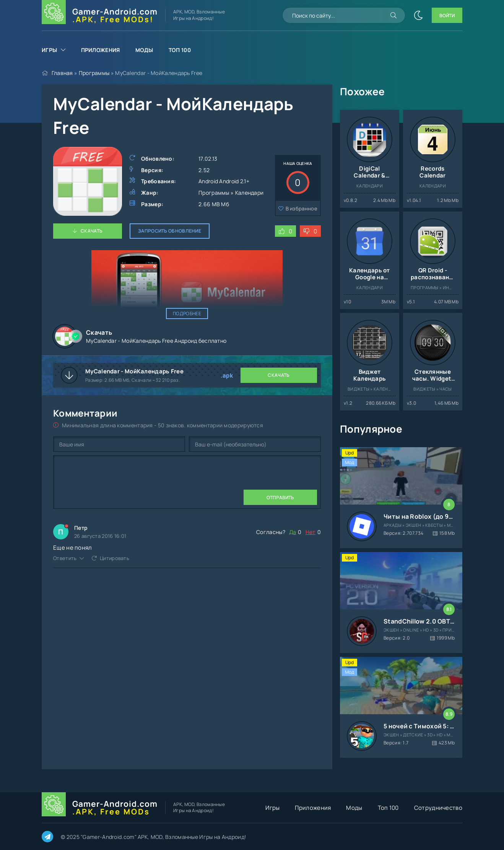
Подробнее (187, 313)
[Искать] (393, 15)
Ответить (65, 558)
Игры (49, 50)
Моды (144, 50)
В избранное (302, 208)
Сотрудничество (438, 808)
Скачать (92, 231)
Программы (94, 73)
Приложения (101, 50)
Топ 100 (180, 50)
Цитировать (115, 558)
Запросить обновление (170, 231)
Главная (62, 73)
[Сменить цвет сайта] (418, 15)
